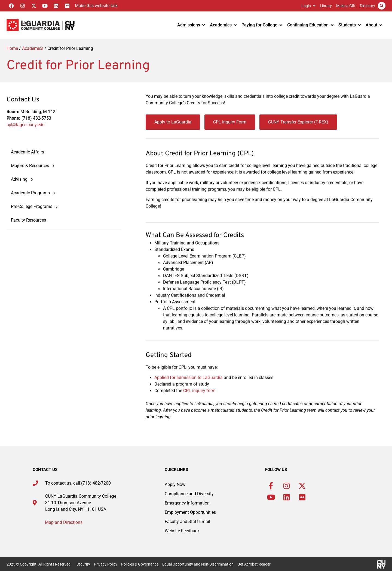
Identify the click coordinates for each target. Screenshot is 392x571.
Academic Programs (34, 193)
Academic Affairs (27, 152)
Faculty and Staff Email (187, 522)
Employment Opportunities (190, 512)
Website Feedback (182, 531)
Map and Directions (64, 522)
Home (12, 48)
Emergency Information (187, 503)
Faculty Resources (28, 220)
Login (308, 6)
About (374, 25)
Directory (367, 6)
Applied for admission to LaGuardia (189, 386)
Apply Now (175, 484)
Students (350, 25)
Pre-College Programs (35, 207)
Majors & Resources (33, 166)
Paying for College (262, 25)
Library (326, 6)
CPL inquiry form (199, 399)
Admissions (191, 25)
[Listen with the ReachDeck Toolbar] (95, 6)
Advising (22, 179)
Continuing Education (310, 25)
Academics (223, 25)
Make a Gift (346, 6)
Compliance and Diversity (189, 494)
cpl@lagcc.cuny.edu (26, 125)
